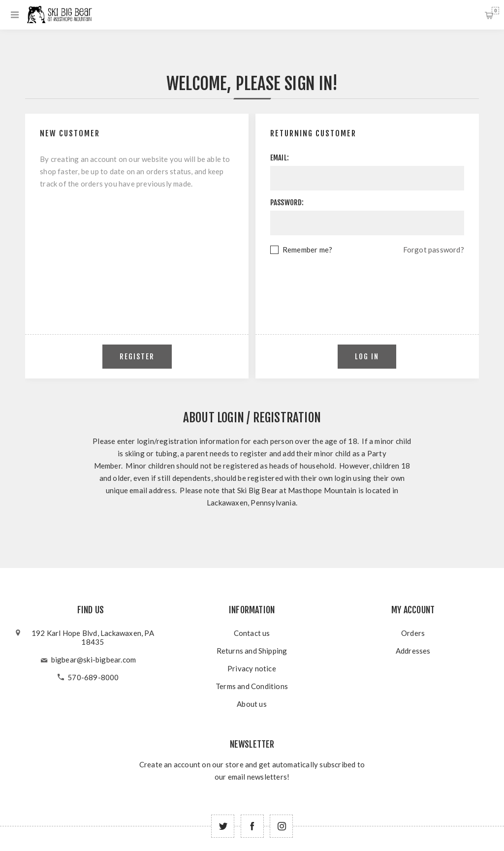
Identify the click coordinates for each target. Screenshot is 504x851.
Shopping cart (495, 11)
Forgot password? (434, 250)
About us (252, 704)
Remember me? (307, 250)
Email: (280, 158)
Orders (413, 633)
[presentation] (367, 283)
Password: (287, 203)
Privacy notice (252, 668)
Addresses (413, 651)
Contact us (252, 633)
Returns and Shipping (252, 651)
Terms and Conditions (252, 686)
